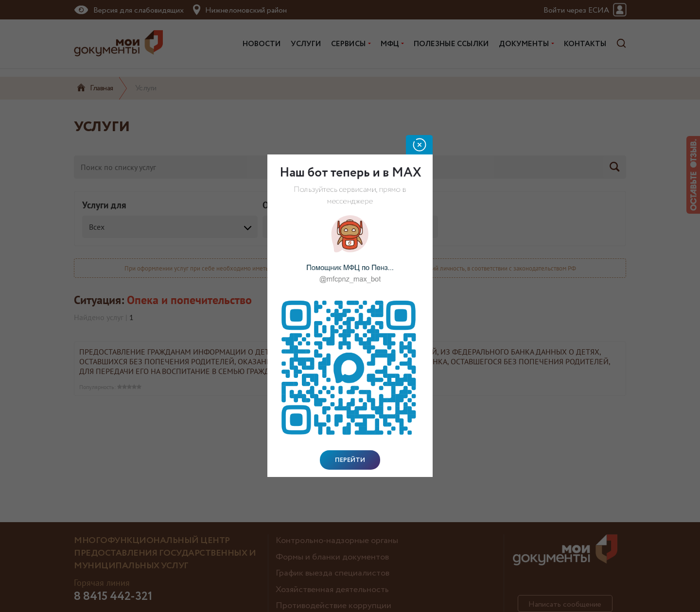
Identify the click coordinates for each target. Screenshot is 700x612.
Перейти (350, 460)
